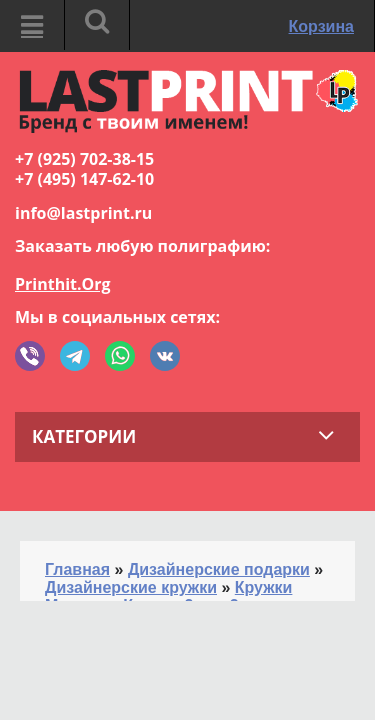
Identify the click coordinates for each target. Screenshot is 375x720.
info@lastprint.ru (83, 213)
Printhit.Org (63, 284)
